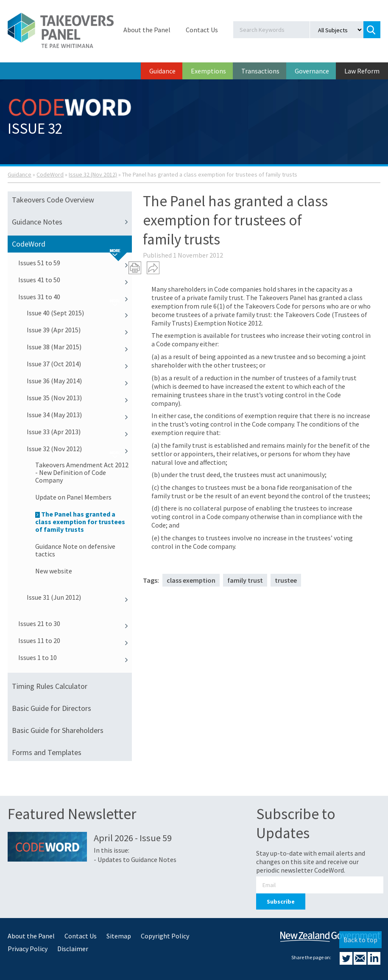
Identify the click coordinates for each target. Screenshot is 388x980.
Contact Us (202, 30)
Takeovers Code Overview (53, 200)
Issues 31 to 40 (75, 297)
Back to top (360, 940)
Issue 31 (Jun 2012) (79, 597)
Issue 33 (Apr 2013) (79, 432)
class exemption (191, 580)
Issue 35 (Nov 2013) (79, 398)
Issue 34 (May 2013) (79, 415)
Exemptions (208, 71)
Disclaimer (73, 949)
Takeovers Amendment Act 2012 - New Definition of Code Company (82, 472)
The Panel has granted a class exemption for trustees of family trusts (80, 522)
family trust (245, 580)
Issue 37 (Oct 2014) (79, 364)
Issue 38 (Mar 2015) (79, 347)
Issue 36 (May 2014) (79, 381)
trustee (286, 580)
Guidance (162, 71)
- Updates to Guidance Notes (135, 859)
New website (54, 571)
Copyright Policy (165, 936)
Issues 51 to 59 (75, 263)
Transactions (260, 71)
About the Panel (147, 30)
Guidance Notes (72, 222)
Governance (312, 71)
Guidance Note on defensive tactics (75, 550)
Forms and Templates (47, 752)
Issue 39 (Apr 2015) (79, 330)
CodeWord (50, 174)
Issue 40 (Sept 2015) (79, 313)
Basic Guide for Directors (52, 708)
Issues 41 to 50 (75, 280)
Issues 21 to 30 (75, 623)
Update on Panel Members (73, 497)
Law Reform (362, 71)
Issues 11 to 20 (75, 640)
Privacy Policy (28, 949)
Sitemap (119, 936)
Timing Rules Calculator (50, 686)
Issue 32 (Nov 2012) (93, 174)
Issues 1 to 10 (75, 657)
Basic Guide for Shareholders (58, 730)
